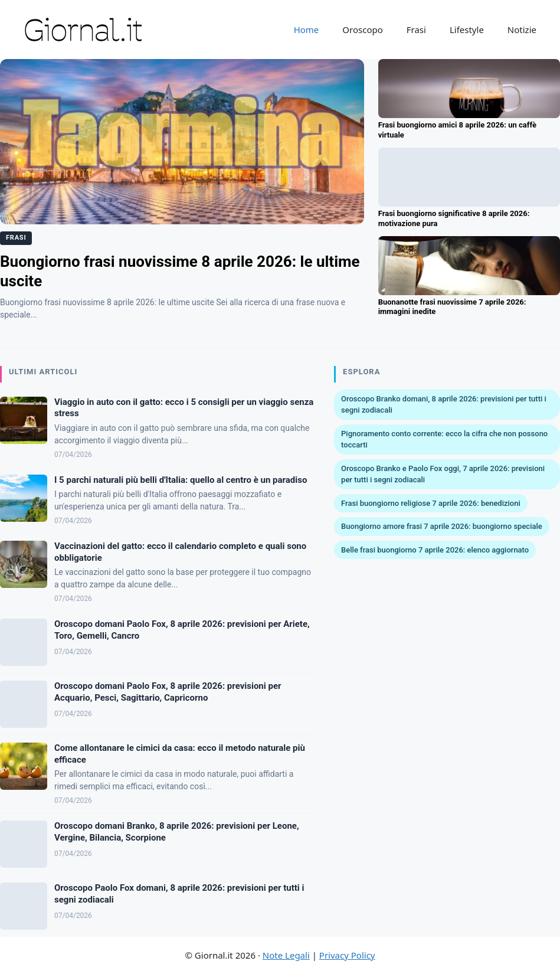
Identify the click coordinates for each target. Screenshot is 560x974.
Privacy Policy (347, 955)
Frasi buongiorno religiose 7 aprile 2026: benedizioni (431, 503)
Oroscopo (362, 30)
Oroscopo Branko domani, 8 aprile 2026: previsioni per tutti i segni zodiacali (444, 405)
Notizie (522, 30)
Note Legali (286, 955)
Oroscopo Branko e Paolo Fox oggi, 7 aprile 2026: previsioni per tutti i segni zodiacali (443, 474)
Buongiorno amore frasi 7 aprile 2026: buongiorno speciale (442, 526)
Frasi (416, 30)
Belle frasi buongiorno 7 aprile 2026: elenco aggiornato (435, 550)
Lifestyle (467, 30)
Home (307, 30)
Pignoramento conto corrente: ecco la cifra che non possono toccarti (444, 439)
